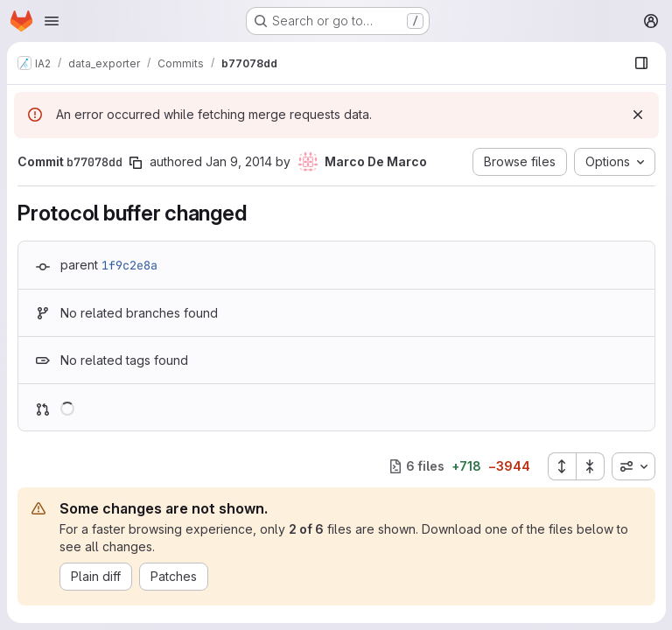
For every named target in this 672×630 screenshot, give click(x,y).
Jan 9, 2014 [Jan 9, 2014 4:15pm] (239, 161)
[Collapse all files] (590, 466)
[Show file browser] (640, 63)
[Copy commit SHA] (136, 163)
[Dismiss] (637, 115)
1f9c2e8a (129, 265)
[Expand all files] (561, 466)
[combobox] (633, 466)
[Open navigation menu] (52, 21)
